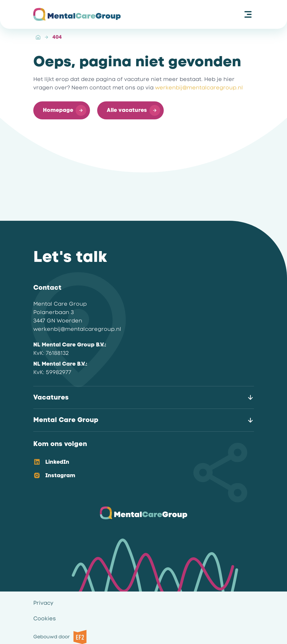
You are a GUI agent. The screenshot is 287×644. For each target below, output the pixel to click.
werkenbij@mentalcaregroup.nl (199, 88)
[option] (139, 462)
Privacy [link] (43, 603)
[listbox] (139, 469)
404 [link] (57, 37)
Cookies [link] (45, 619)
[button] (62, 110)
